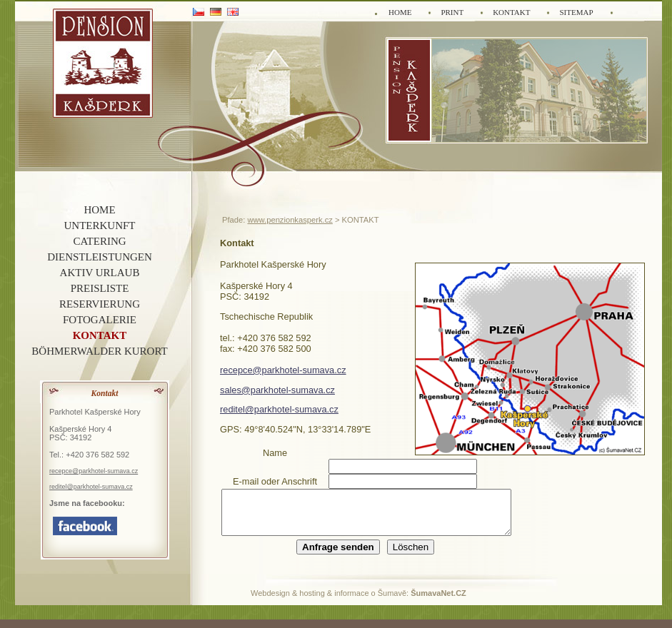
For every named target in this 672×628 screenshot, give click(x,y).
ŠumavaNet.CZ (438, 602)
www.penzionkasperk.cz (290, 220)
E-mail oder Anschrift (275, 481)
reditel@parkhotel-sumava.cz (279, 409)
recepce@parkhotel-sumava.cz (283, 370)
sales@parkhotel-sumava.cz (277, 390)
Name (275, 453)
